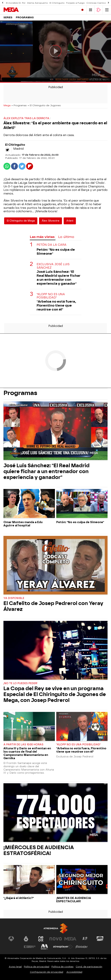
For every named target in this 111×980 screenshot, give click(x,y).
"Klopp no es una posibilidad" (51, 296)
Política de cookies (62, 967)
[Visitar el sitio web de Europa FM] (30, 947)
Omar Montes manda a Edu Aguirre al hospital (23, 524)
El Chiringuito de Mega (21, 221)
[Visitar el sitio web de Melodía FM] (44, 947)
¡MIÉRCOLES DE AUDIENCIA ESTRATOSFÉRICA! (39, 850)
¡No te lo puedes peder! (20, 683)
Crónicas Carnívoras (98, 3)
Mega (7, 105)
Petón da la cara (52, 245)
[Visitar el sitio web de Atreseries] (85, 939)
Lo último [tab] (66, 237)
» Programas (19, 105)
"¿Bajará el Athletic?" (19, 898)
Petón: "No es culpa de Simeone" (56, 252)
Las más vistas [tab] (42, 237)
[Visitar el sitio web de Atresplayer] (63, 947)
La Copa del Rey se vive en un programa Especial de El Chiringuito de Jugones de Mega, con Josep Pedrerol (55, 694)
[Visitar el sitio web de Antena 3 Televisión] (11, 939)
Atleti (70, 221)
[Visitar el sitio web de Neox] (41, 939)
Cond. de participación (89, 967)
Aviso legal (15, 967)
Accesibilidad (74, 972)
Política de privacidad (37, 967)
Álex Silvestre (51, 221)
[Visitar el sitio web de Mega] (70, 939)
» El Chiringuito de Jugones (44, 105)
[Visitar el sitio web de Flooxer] (82, 947)
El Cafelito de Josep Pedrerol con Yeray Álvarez (53, 606)
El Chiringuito (57, 3)
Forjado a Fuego (75, 3)
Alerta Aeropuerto (37, 3)
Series (8, 17)
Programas (25, 17)
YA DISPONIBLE (14, 598)
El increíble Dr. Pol (16, 3)
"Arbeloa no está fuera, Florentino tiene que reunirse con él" (56, 305)
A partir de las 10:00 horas (23, 745)
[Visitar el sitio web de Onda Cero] (100, 939)
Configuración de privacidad (47, 972)
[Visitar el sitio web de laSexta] (26, 939)
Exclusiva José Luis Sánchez (53, 266)
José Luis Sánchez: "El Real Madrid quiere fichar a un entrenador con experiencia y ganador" (59, 278)
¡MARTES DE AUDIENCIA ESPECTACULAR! (74, 900)
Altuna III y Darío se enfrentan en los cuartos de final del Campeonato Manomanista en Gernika (27, 753)
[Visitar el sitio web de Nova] (56, 939)
